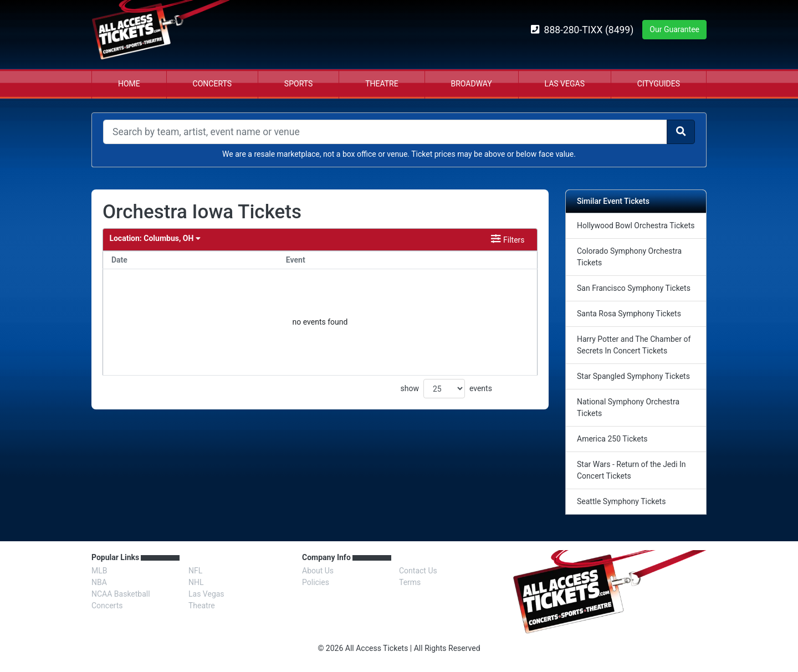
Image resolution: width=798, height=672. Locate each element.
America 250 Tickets (612, 439)
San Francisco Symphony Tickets (634, 288)
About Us (318, 571)
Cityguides (659, 84)
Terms (410, 582)
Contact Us (418, 571)
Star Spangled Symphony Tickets (633, 376)
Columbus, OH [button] (155, 238)
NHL (196, 582)
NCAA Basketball (121, 594)
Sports (298, 84)
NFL (195, 571)
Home (129, 84)
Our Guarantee (674, 29)
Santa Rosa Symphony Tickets (629, 314)
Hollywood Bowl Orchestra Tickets (636, 225)
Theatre (382, 84)
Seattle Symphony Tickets (621, 501)
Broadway (471, 84)
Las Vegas (565, 84)
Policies (316, 582)
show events (446, 389)
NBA (99, 582)
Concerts (212, 84)
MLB (99, 571)
